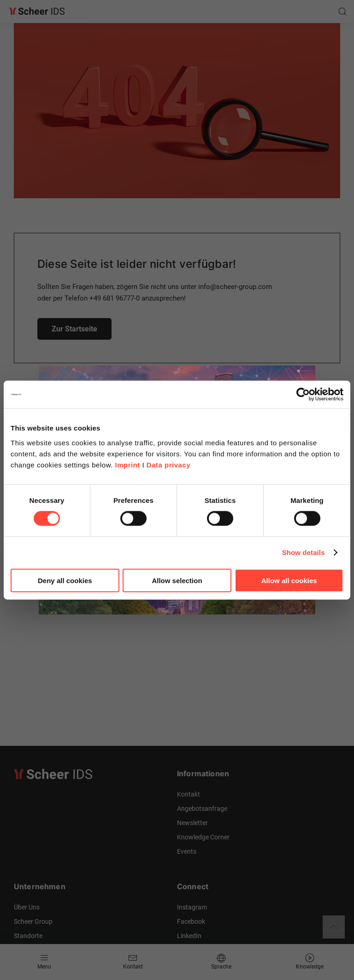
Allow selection (177, 580)
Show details (304, 552)
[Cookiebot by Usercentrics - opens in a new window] (303, 395)
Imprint (127, 464)
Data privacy (168, 464)
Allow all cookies (289, 580)
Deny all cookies (65, 580)
